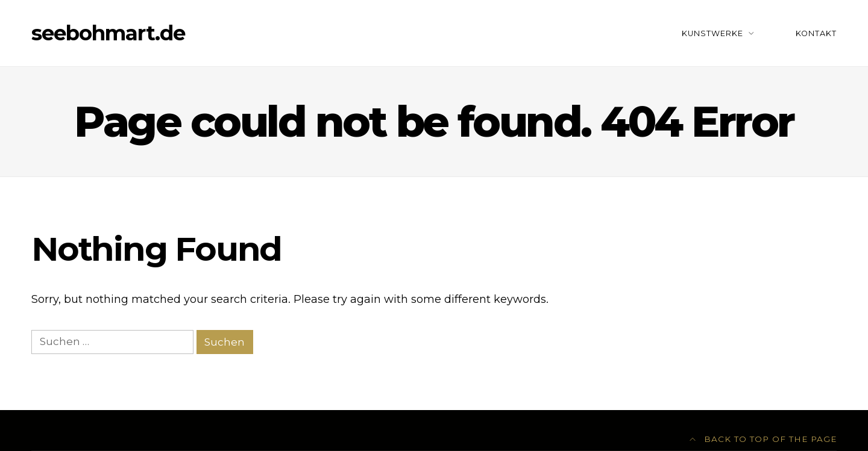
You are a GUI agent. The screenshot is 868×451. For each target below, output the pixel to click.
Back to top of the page (763, 439)
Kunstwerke (712, 33)
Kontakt (816, 33)
